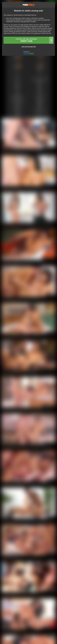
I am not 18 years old (28, 47)
